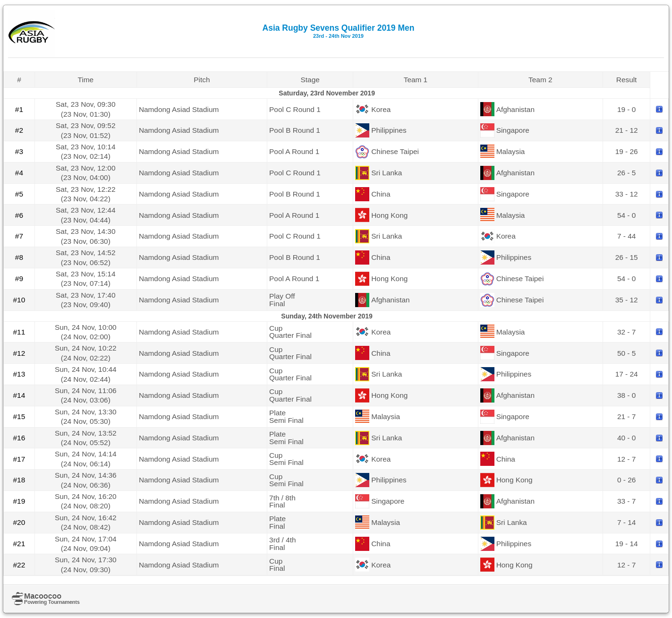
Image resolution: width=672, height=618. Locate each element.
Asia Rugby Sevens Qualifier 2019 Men (339, 31)
